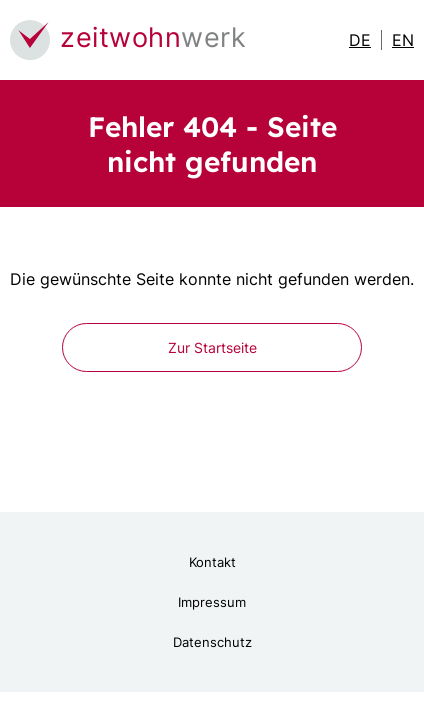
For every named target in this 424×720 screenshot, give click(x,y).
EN (403, 40)
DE (360, 40)
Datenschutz (212, 642)
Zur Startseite (212, 347)
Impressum (212, 602)
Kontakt (212, 562)
